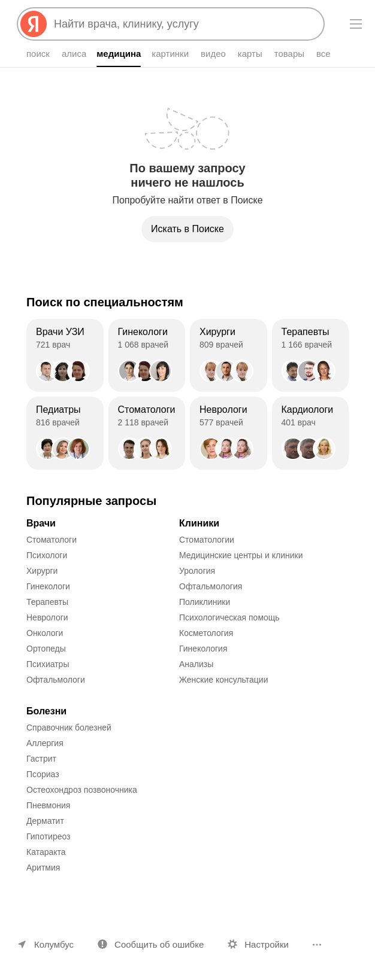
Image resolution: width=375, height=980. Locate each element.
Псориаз (43, 774)
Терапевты (47, 602)
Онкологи (45, 633)
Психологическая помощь (229, 617)
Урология (197, 571)
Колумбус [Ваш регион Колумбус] (54, 944)
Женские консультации (223, 680)
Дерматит (45, 821)
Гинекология (203, 649)
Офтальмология (211, 586)
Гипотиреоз (49, 836)
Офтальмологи (56, 680)
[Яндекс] (34, 24)
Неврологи (47, 617)
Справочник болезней (69, 728)
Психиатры (48, 664)
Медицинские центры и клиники (241, 555)
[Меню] (356, 24)
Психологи (47, 555)
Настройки (267, 944)
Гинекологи (48, 586)
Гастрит (41, 759)
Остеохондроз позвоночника (82, 790)
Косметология (206, 633)
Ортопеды (46, 649)
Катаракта (46, 852)
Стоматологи (52, 540)
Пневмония (48, 805)
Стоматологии (207, 540)
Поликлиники (205, 602)
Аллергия (45, 743)
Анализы (196, 664)
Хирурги (42, 571)
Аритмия (43, 868)
